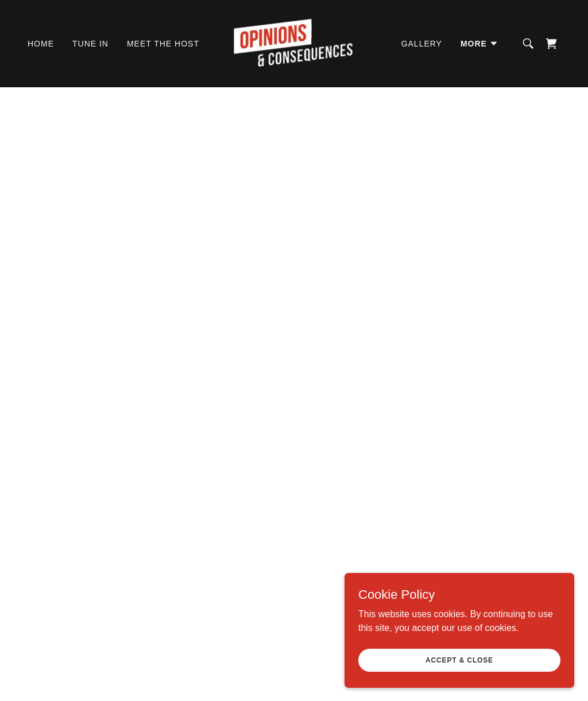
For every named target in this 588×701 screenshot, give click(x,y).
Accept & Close (459, 660)
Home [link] (41, 44)
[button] (479, 44)
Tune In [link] (90, 44)
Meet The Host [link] (163, 44)
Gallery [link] (422, 44)
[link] (294, 43)
